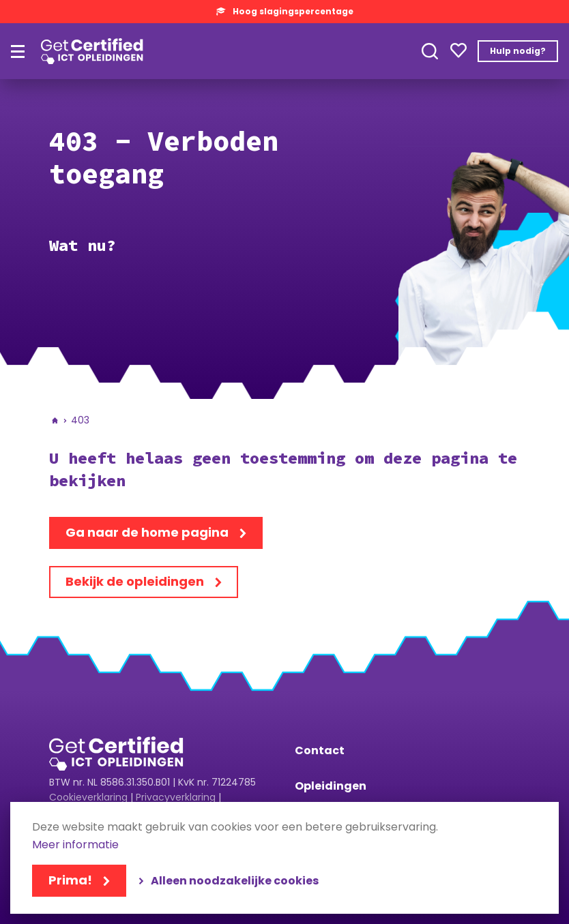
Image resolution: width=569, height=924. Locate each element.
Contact (320, 750)
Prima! (70, 880)
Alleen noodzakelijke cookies (235, 881)
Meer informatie (75, 845)
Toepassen (430, 51)
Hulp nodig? (518, 51)
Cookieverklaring (88, 797)
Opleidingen (331, 786)
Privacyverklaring (176, 797)
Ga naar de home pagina (147, 532)
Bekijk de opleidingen (135, 581)
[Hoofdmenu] (18, 51)
